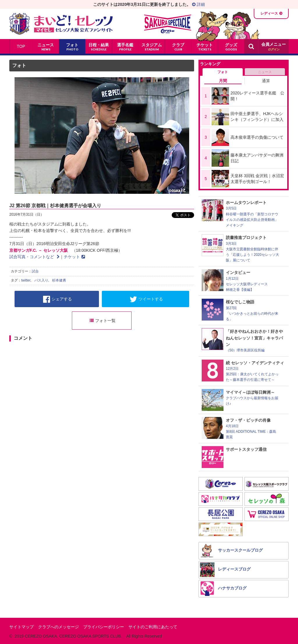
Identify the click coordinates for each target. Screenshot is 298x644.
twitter (26, 280)
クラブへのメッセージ (58, 627)
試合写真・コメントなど (34, 257)
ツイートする (146, 299)
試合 (35, 271)
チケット (74, 257)
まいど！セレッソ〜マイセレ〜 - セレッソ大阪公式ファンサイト (61, 24)
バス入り (41, 280)
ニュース (265, 72)
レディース (269, 13)
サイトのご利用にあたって (153, 627)
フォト (19, 65)
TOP (21, 46)
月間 (223, 81)
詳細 (198, 4)
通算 (266, 81)
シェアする (57, 299)
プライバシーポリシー (104, 627)
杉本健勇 (59, 280)
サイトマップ (22, 627)
